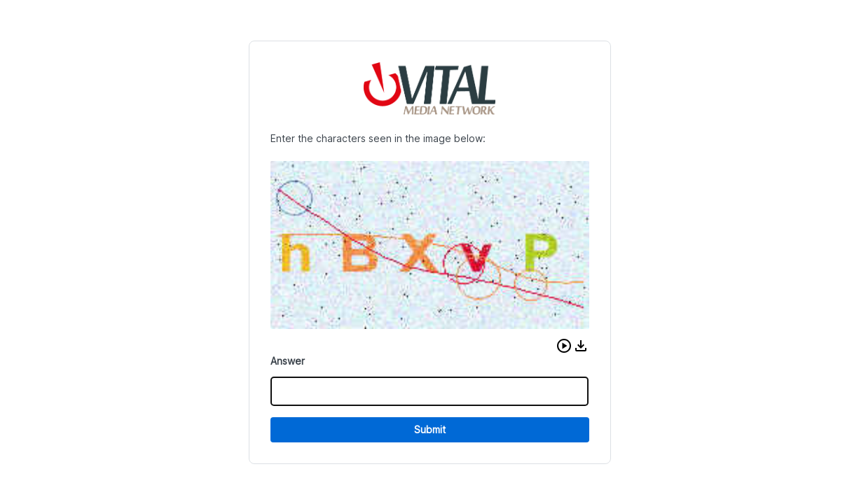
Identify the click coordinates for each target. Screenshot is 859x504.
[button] (564, 346)
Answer (288, 361)
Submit (430, 429)
